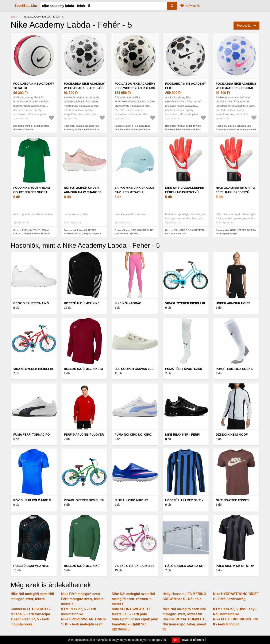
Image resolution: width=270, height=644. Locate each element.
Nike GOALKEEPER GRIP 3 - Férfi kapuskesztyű (236, 190)
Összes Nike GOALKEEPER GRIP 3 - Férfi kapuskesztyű (236, 232)
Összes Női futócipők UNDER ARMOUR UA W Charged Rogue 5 (82, 232)
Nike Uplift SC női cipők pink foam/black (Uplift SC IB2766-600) (135, 624)
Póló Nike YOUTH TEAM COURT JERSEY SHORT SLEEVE (32, 192)
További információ (194, 640)
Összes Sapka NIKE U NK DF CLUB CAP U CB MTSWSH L (134, 232)
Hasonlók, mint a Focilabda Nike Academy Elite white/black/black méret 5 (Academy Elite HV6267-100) (185, 129)
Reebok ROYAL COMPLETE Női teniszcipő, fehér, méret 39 (185, 624)
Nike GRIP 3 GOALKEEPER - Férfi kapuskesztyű (186, 190)
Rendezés (244, 26)
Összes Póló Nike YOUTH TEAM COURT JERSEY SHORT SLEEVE (32, 232)
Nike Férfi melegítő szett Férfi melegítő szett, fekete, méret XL (83, 599)
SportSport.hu (26, 6)
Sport (15, 17)
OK (176, 640)
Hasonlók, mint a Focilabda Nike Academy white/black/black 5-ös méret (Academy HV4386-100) (82, 129)
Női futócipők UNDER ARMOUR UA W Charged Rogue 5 (83, 192)
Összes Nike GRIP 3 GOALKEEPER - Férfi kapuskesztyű (185, 232)
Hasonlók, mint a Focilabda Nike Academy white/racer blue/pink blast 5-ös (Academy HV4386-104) (236, 129)
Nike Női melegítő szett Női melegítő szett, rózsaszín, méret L (133, 599)
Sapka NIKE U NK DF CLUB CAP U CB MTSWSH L (134, 190)
